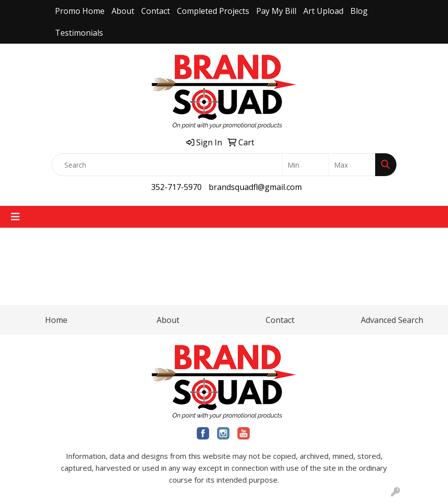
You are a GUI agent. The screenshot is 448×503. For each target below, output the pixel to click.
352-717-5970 (176, 187)
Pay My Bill (276, 11)
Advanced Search (392, 320)
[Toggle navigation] (15, 217)
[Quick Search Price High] (352, 165)
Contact (156, 11)
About (123, 11)
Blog (359, 11)
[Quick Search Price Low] (306, 165)
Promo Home (80, 11)
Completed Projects (213, 11)
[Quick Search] (167, 165)
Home (56, 320)
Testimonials (79, 33)
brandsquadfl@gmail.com (255, 187)
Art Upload (323, 11)
